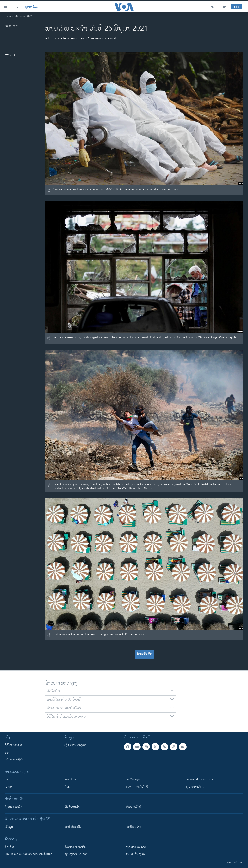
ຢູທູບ (7, 752)
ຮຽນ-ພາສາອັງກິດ (195, 787)
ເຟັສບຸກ (9, 827)
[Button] (10, 56)
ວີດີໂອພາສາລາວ (14, 745)
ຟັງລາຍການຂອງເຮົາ (75, 745)
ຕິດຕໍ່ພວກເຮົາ (72, 807)
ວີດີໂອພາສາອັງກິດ (14, 759)
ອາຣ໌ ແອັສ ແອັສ (73, 827)
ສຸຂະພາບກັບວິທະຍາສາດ (199, 780)
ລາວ (7, 780)
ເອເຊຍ (8, 787)
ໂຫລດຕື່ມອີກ (144, 654)
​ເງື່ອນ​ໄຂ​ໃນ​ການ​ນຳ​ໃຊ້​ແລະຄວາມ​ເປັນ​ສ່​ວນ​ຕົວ (28, 854)
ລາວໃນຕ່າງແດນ (134, 780)
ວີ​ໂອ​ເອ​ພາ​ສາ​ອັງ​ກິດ (75, 847)
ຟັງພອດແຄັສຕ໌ (133, 807)
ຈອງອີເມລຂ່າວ (133, 827)
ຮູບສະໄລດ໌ (31, 7)
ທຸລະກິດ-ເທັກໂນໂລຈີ (137, 787)
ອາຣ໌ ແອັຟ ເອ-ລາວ (136, 847)
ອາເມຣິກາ (70, 780)
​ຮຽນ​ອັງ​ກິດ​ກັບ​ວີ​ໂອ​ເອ (76, 854)
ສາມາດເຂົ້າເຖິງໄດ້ (135, 854)
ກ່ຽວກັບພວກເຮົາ (13, 807)
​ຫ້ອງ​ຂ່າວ (10, 847)
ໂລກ (68, 787)
